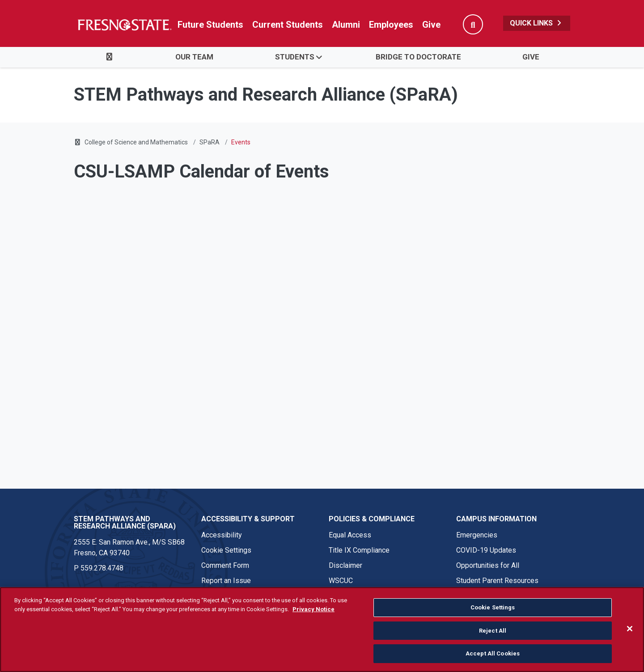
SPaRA (210, 142)
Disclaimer (345, 565)
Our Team (194, 57)
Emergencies (477, 535)
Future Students (210, 25)
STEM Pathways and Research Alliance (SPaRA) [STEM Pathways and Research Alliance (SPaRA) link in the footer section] (125, 522)
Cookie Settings (226, 550)
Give (431, 25)
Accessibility (222, 535)
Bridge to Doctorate (418, 57)
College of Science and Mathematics (136, 142)
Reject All (493, 631)
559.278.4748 (102, 568)
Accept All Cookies (493, 653)
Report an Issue (226, 581)
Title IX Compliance (359, 550)
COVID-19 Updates (486, 550)
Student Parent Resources (497, 581)
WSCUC (341, 581)
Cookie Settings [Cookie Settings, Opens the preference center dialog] (493, 607)
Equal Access (350, 535)
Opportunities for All (488, 565)
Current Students (288, 25)
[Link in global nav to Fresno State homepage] (124, 25)
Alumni (346, 25)
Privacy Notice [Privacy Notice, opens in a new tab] (314, 609)
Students (295, 57)
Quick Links (537, 23)
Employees (391, 25)
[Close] (630, 629)
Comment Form (225, 565)
